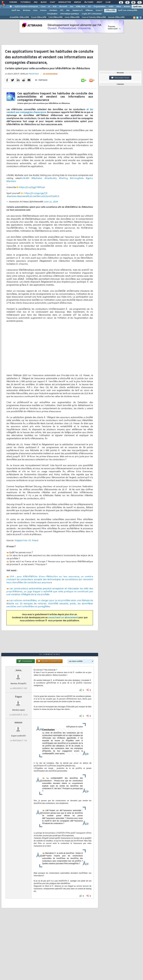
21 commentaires (50, 74)
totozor (19, 722)
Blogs (44, 2)
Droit (99, 2)
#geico (89, 178)
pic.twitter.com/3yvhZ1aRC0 (44, 196)
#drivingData (77, 178)
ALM (55, 7)
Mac (68, 10)
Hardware (53, 10)
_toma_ (19, 670)
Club (108, 2)
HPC (62, 10)
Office (119, 7)
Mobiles (127, 7)
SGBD (111, 7)
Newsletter (65, 2)
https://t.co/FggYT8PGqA (32, 188)
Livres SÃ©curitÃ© (72, 17)
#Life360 (25, 178)
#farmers (11, 181)
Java (71, 7)
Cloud (43, 7)
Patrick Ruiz (34, 74)
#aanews (12, 196)
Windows (27, 10)
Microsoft (63, 7)
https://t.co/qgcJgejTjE (36, 193)
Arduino (43, 10)
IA (49, 7)
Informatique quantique (70, 14)
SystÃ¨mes (137, 7)
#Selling (63, 178)
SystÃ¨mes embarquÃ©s (128, 10)
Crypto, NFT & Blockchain (92, 14)
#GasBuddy (51, 178)
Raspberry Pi (78, 10)
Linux (35, 10)
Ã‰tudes (89, 2)
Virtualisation (52, 14)
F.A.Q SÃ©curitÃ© (55, 17)
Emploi (77, 2)
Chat (52, 2)
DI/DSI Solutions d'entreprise (26, 7)
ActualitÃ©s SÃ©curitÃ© (19, 17)
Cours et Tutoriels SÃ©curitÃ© (94, 17)
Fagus (18, 697)
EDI (89, 7)
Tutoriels (25, 2)
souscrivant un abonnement (63, 618)
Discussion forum (120, 78)
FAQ (36, 2)
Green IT (99, 10)
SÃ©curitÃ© (110, 10)
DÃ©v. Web (80, 7)
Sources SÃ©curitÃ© (116, 17)
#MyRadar (37, 178)
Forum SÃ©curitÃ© (39, 17)
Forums (13, 2)
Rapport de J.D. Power (27, 541)
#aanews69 (23, 196)
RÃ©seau (89, 10)
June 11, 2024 (51, 202)
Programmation (100, 7)
